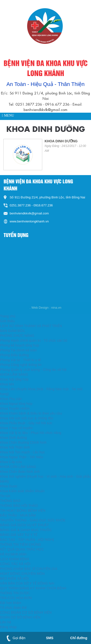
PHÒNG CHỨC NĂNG (17, 336)
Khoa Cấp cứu (11, 462)
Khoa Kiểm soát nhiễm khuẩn (22, 491)
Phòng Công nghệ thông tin (21, 365)
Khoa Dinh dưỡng (13, 438)
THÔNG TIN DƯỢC (15, 593)
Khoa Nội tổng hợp (14, 379)
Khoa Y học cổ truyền (16, 428)
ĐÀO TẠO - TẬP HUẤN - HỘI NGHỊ (27, 540)
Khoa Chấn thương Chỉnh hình (23, 442)
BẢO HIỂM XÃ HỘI (14, 578)
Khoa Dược (9, 486)
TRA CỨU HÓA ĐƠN (16, 598)
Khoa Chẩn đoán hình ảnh (20, 472)
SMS (50, 638)
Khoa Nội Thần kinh (15, 447)
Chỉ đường (79, 638)
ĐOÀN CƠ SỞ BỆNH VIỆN (20, 617)
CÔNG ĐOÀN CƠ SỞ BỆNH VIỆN (26, 612)
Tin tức (5, 496)
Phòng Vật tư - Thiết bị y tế (20, 360)
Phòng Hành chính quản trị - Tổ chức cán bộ (34, 340)
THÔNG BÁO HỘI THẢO (19, 506)
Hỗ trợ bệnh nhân (13, 554)
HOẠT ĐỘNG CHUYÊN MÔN (22, 574)
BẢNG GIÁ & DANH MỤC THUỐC (26, 530)
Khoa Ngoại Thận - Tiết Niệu (21, 457)
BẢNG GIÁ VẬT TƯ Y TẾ (19, 535)
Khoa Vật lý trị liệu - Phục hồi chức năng (31, 433)
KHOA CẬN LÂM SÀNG (18, 467)
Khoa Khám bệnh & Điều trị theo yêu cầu (31, 413)
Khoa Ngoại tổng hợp (16, 404)
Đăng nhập (8, 627)
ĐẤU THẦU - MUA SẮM (18, 515)
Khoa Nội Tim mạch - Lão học (22, 452)
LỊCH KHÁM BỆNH (14, 559)
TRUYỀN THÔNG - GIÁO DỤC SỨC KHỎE (33, 520)
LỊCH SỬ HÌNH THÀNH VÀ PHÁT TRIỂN (31, 326)
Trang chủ (8, 316)
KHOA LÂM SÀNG (14, 374)
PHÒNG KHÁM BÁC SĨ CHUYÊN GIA (29, 569)
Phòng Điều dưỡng (14, 355)
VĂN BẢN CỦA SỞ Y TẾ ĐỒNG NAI (27, 583)
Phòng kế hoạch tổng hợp (20, 345)
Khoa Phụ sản (11, 399)
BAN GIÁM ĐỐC (13, 331)
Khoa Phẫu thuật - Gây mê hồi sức (26, 423)
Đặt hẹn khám (11, 603)
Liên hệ (6, 622)
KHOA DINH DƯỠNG (61, 141)
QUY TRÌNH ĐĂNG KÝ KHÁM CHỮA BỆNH (33, 588)
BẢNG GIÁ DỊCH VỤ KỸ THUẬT (24, 525)
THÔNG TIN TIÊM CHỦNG (21, 544)
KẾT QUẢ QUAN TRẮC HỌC (22, 549)
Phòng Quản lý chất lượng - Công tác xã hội (33, 370)
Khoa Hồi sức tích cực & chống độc (27, 418)
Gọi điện (15, 638)
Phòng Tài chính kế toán (18, 350)
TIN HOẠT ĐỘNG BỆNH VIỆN (23, 510)
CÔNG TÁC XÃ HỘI (15, 564)
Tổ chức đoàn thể (13, 608)
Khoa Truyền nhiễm (15, 408)
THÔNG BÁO (10, 501)
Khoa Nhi (7, 384)
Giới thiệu (7, 321)
